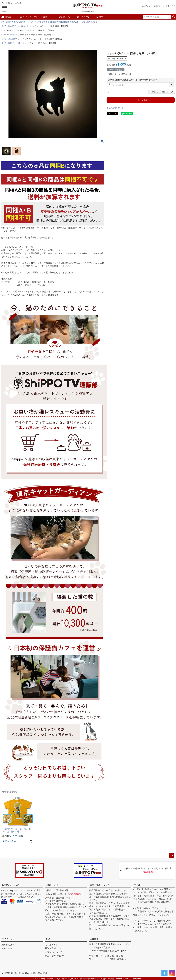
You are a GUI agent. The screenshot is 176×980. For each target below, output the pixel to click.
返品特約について (115, 108)
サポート (50, 939)
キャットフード (29, 17)
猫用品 (6, 17)
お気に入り (65, 17)
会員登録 (157, 6)
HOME (3, 26)
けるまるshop (27, 26)
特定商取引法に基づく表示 (111, 925)
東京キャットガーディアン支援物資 (35, 22)
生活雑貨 (12, 35)
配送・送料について (55, 948)
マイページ (83, 17)
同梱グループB (14, 43)
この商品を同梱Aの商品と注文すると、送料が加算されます (132, 80)
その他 (137, 885)
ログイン (147, 6)
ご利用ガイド (169, 6)
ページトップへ (172, 855)
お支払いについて (10, 885)
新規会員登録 (8, 945)
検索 (173, 17)
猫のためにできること (10, 22)
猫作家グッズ (14, 26)
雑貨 (44, 17)
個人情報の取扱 (40, 973)
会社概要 (94, 939)
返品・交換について (99, 885)
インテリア (22, 39)
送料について (52, 885)
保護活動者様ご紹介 (90, 22)
